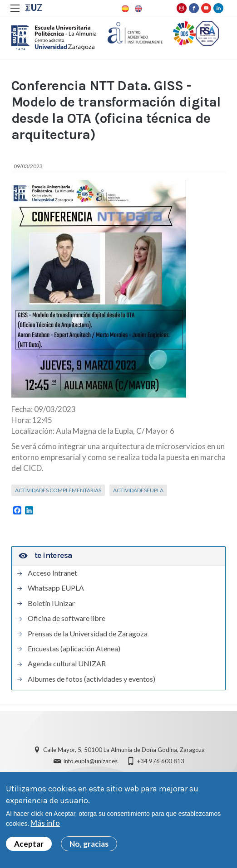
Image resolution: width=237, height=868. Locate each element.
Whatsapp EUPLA (56, 589)
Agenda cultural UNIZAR (67, 664)
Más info (45, 823)
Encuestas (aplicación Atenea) (74, 650)
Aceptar (29, 844)
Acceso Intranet (52, 574)
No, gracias (89, 844)
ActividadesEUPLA (138, 491)
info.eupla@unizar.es (91, 762)
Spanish (124, 9)
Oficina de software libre (67, 619)
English (138, 9)
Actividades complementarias (58, 491)
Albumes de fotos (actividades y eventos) (91, 679)
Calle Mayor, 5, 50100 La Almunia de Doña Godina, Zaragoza (124, 751)
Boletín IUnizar (51, 604)
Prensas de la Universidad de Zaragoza (88, 634)
